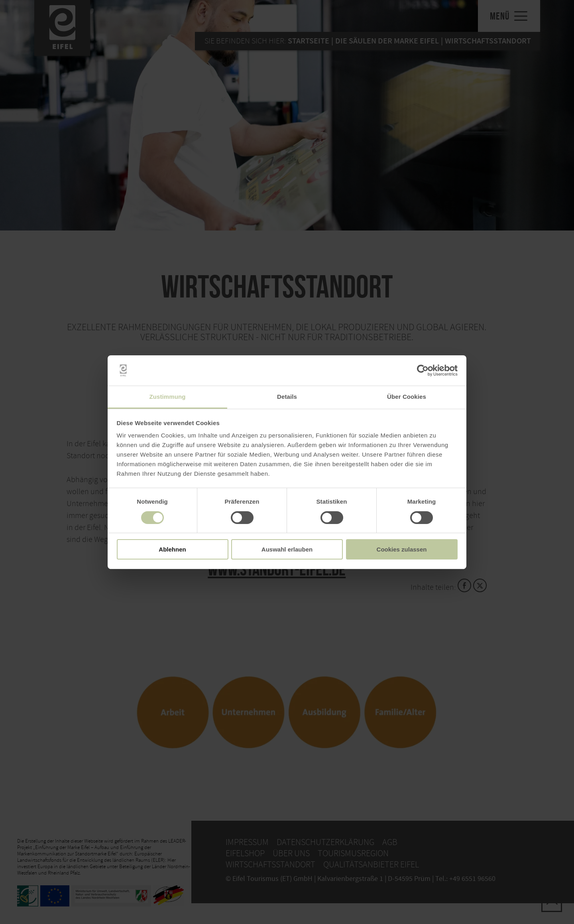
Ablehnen (172, 549)
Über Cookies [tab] (407, 397)
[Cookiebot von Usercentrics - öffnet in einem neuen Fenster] (423, 370)
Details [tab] (287, 397)
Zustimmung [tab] (168, 397)
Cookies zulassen (402, 549)
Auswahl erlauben (287, 549)
